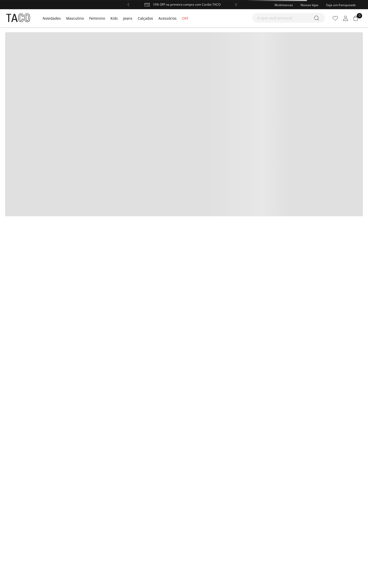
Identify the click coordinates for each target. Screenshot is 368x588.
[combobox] (289, 18)
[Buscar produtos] (318, 18)
